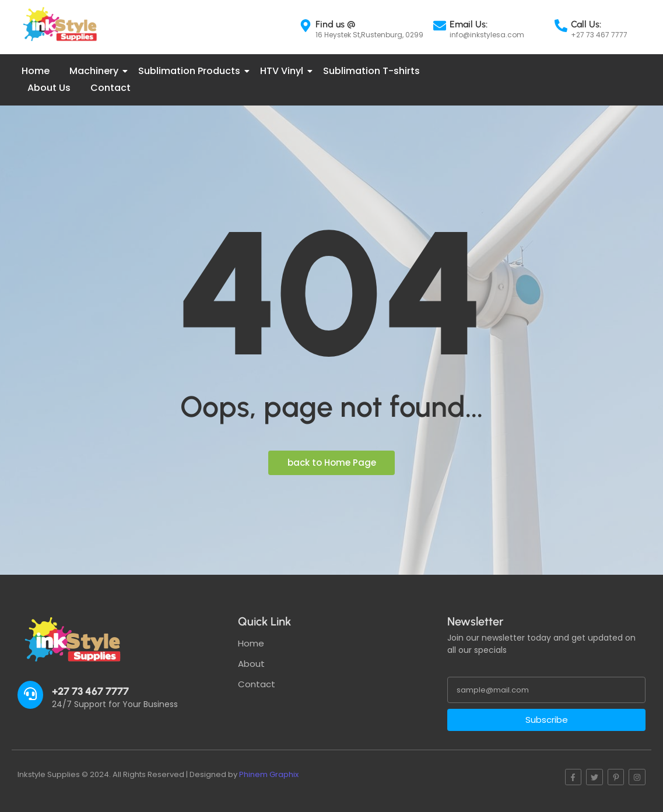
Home (36, 71)
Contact (110, 88)
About (251, 664)
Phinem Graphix (269, 774)
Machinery (96, 71)
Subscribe (547, 720)
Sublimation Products (191, 71)
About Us (49, 88)
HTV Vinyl (284, 71)
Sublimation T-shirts (371, 71)
